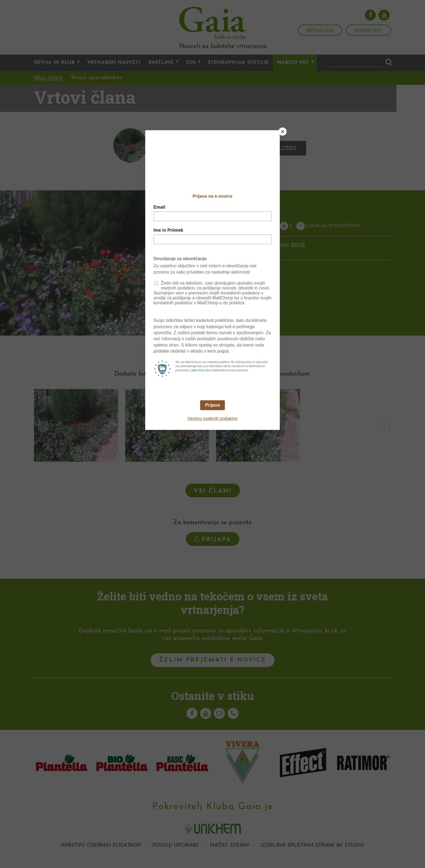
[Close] (283, 132)
